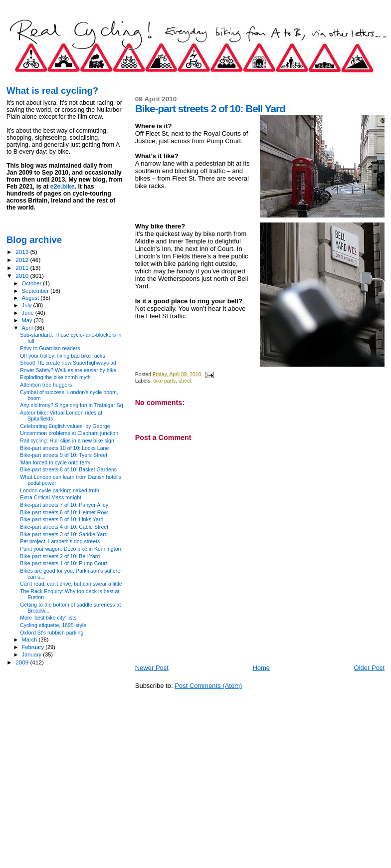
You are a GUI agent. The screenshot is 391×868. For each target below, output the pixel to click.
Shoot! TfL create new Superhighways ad (68, 363)
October (33, 283)
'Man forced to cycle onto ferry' (56, 462)
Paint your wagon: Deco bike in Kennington (70, 549)
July (28, 305)
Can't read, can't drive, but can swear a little (71, 584)
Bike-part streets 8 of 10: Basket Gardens (68, 469)
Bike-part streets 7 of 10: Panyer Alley (64, 505)
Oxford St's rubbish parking (52, 633)
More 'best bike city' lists (48, 618)
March (30, 640)
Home (261, 668)
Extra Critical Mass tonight (51, 497)
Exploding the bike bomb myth (55, 377)
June (29, 313)
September (36, 291)
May (28, 320)
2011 (23, 268)
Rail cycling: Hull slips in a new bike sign (67, 440)
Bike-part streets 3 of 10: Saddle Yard (64, 534)
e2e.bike (63, 187)
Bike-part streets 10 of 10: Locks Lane (64, 448)
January (33, 654)
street (185, 381)
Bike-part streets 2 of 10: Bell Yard (60, 556)
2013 (23, 252)
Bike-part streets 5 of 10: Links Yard (62, 519)
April (28, 328)
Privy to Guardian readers (50, 348)
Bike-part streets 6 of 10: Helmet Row (64, 512)
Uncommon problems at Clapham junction (69, 433)
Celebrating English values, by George (65, 426)
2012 (23, 260)
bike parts (164, 381)
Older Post (369, 668)
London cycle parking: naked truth (60, 490)
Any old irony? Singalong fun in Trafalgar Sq (71, 405)
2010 (23, 276)
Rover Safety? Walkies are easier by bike (68, 370)
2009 (23, 662)
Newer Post (152, 668)
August (31, 298)
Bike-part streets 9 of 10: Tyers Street (64, 455)
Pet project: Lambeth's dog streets (60, 541)
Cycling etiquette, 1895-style (53, 625)
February (34, 647)
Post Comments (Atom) (208, 686)
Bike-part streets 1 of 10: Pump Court (64, 563)
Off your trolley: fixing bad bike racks (62, 356)
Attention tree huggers (46, 385)
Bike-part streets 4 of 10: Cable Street (64, 527)
